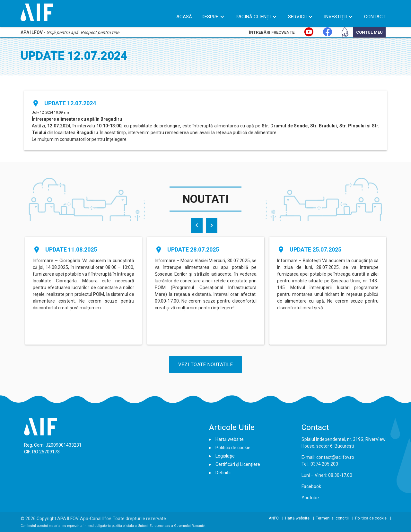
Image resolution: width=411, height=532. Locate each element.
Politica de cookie (233, 448)
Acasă (184, 17)
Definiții (223, 473)
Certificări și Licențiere (238, 464)
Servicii (297, 17)
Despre (210, 17)
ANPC (274, 518)
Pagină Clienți (253, 17)
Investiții (335, 17)
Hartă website (230, 439)
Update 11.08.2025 (71, 249)
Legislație (225, 456)
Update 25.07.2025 (315, 249)
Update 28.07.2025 (193, 249)
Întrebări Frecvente (272, 32)
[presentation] (197, 226)
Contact (375, 17)
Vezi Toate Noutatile (205, 365)
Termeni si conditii (332, 518)
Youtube (310, 498)
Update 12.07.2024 (70, 103)
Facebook (311, 486)
